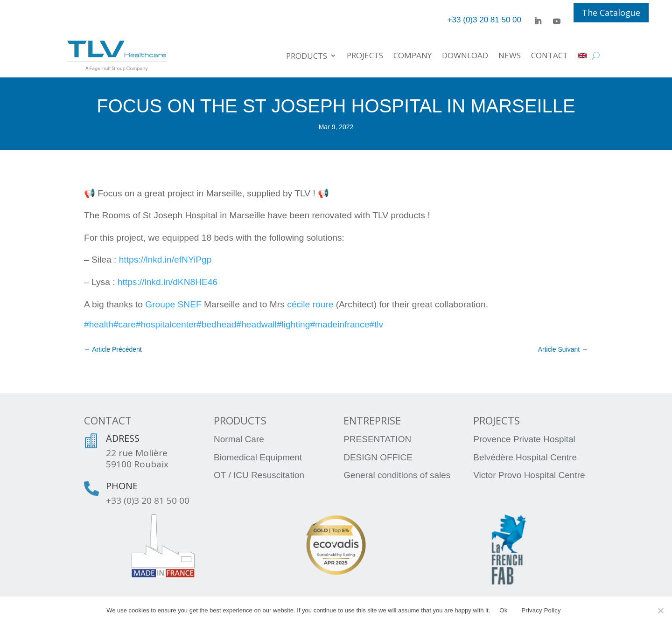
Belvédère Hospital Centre (525, 457)
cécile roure (310, 304)
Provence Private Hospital (524, 439)
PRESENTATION (377, 439)
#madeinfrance (339, 324)
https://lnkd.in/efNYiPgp (165, 260)
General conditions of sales (397, 475)
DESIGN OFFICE (378, 457)
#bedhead (216, 324)
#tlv (376, 324)
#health (99, 324)
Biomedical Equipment (258, 457)
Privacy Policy (541, 610)
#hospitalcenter (166, 324)
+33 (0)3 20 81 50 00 (148, 500)
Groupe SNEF (173, 304)
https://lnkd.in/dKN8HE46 (168, 282)
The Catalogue (611, 13)
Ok (503, 610)
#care (125, 324)
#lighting (293, 324)
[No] (660, 611)
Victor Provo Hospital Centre (529, 475)
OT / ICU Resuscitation (259, 475)
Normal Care (239, 439)
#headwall (256, 324)
